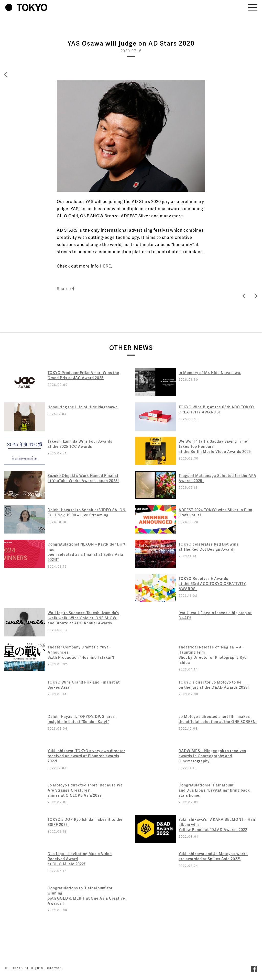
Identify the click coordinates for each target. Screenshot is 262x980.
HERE (105, 266)
